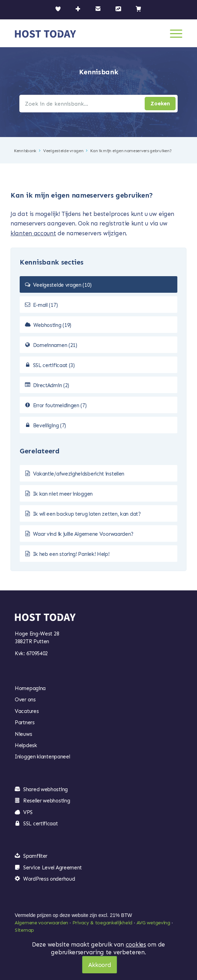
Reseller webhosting (47, 801)
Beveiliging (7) (50, 426)
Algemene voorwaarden (41, 923)
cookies (136, 944)
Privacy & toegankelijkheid (102, 923)
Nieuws (23, 734)
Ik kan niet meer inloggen (63, 494)
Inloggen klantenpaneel (42, 757)
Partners (25, 722)
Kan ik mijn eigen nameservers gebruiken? (131, 151)
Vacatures (27, 711)
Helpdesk (26, 745)
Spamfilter (35, 856)
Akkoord (100, 965)
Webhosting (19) (52, 325)
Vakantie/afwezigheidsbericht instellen (79, 474)
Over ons (25, 700)
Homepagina (30, 688)
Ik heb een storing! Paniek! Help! (71, 554)
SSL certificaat (41, 824)
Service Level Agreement (52, 868)
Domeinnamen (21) (55, 345)
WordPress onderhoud (49, 879)
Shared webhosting (45, 789)
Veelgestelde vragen (63, 151)
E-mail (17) (45, 305)
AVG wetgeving (153, 923)
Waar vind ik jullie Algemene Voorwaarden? (83, 534)
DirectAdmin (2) (51, 385)
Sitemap (24, 930)
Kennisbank (25, 151)
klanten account (33, 233)
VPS (28, 812)
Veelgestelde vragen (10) (62, 285)
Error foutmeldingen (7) (60, 405)
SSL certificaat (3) (54, 365)
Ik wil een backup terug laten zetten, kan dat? (87, 514)
